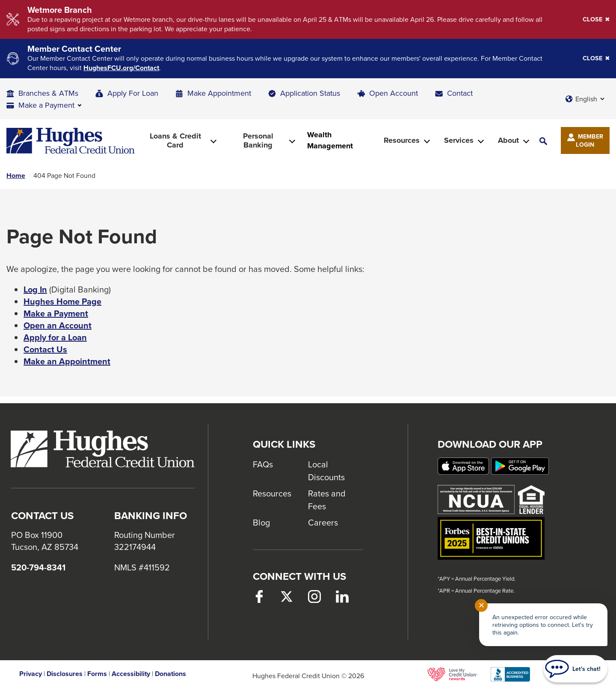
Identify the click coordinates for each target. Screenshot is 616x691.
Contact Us (45, 349)
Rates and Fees (327, 500)
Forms (97, 674)
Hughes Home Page (62, 301)
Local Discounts (326, 471)
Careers (323, 522)
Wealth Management (330, 140)
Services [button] (459, 140)
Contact (460, 93)
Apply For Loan (133, 93)
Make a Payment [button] (46, 105)
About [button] (508, 140)
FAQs (263, 464)
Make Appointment (219, 93)
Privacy (31, 674)
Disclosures (65, 674)
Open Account (394, 93)
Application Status (310, 93)
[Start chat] (575, 669)
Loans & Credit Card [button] (175, 140)
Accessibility (131, 674)
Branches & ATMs (48, 93)
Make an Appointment (67, 361)
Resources (272, 493)
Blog (261, 522)
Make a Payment (56, 313)
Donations (170, 674)
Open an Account (58, 325)
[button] (543, 140)
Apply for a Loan (55, 337)
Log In (35, 289)
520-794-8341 (38, 567)
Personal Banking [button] (258, 140)
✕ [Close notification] (481, 605)
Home (16, 176)
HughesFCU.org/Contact (121, 68)
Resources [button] (402, 140)
